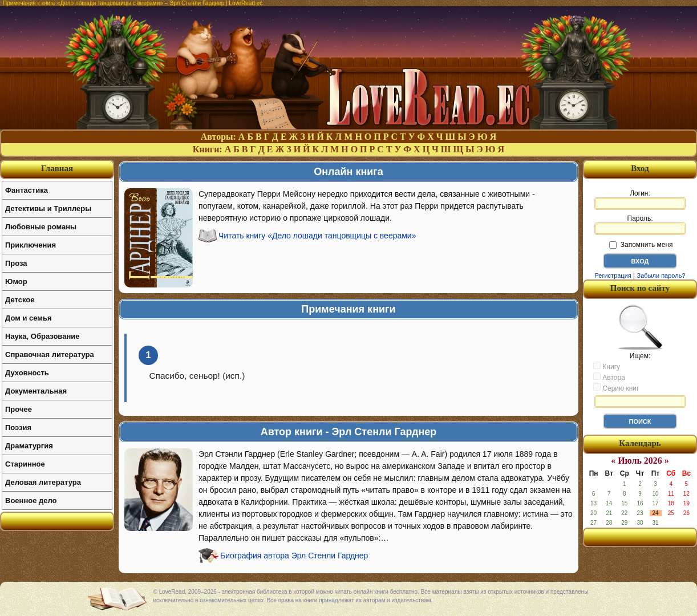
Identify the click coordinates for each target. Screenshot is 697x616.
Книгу (607, 366)
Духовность (27, 373)
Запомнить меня (641, 245)
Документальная (36, 391)
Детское (20, 300)
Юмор (16, 281)
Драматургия (29, 446)
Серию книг (616, 388)
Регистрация (613, 275)
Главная (57, 168)
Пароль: (640, 225)
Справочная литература (50, 354)
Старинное (25, 464)
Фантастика (27, 190)
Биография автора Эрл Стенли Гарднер (294, 556)
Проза (16, 263)
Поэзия (18, 427)
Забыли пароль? (661, 275)
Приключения (31, 245)
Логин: (640, 200)
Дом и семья (29, 318)
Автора (609, 377)
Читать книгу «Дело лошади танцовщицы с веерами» (317, 236)
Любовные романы (41, 227)
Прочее (19, 409)
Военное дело (31, 501)
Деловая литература (43, 482)
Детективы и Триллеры (48, 208)
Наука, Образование (42, 336)
